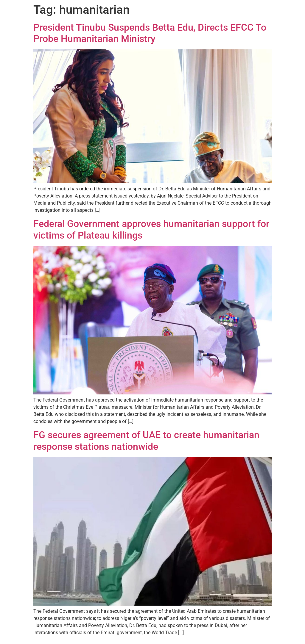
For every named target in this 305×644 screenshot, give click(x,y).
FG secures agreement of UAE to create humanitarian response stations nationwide (146, 441)
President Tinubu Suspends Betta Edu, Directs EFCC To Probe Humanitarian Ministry (150, 33)
